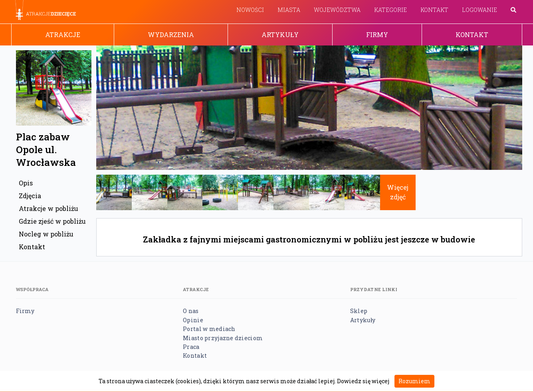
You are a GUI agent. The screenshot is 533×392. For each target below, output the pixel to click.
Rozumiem (414, 381)
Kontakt (434, 10)
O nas (191, 311)
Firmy (377, 34)
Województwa (337, 10)
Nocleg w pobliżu (46, 234)
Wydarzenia (171, 34)
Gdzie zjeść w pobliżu (52, 221)
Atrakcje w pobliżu (49, 208)
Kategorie (390, 10)
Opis (26, 183)
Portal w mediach (209, 329)
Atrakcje (63, 34)
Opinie (193, 320)
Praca (191, 347)
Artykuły (280, 34)
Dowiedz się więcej (363, 381)
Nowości (250, 10)
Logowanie (480, 10)
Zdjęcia (30, 196)
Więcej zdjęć (398, 192)
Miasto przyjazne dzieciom (223, 338)
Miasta (289, 10)
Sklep (359, 311)
